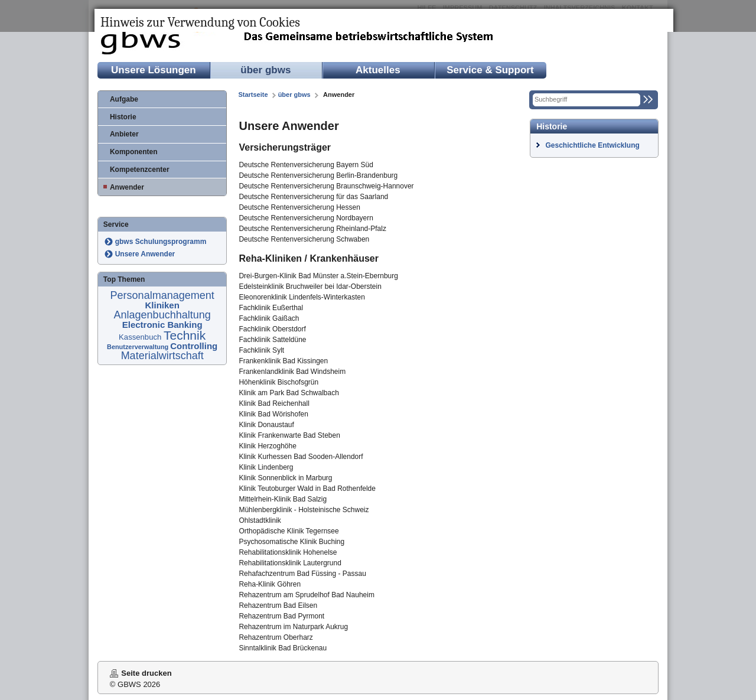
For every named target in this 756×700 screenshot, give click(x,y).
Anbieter (124, 134)
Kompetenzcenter (140, 170)
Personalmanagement (162, 295)
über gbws (265, 70)
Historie (123, 117)
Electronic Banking (162, 325)
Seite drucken (146, 673)
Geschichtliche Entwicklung (592, 145)
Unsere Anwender (145, 254)
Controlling (194, 346)
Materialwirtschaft (162, 356)
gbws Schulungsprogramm (161, 242)
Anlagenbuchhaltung (162, 315)
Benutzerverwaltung (139, 347)
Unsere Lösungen (154, 70)
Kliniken (162, 305)
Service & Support (490, 70)
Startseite (253, 95)
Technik (185, 335)
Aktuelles (378, 70)
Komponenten (134, 152)
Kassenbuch (141, 337)
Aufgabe (124, 99)
